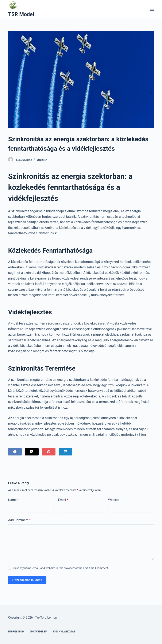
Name (13, 500)
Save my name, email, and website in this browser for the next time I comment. (61, 568)
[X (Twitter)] (32, 452)
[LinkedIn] (65, 452)
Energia (42, 160)
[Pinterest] (49, 452)
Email (63, 500)
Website (114, 500)
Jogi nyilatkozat (64, 632)
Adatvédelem (38, 632)
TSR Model (21, 14)
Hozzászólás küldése (27, 580)
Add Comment (19, 520)
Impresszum (16, 632)
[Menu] (152, 9)
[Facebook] (15, 452)
